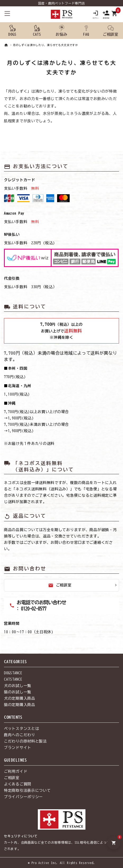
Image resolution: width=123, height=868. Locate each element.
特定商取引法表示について (27, 790)
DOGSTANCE (13, 673)
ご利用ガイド (16, 771)
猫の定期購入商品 (20, 705)
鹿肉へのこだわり (20, 735)
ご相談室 (60, 585)
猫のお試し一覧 (18, 692)
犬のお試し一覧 (18, 686)
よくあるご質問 (18, 784)
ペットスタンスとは (21, 729)
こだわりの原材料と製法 (25, 741)
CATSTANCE (13, 679)
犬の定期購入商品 (20, 698)
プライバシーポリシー (23, 797)
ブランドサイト (18, 748)
